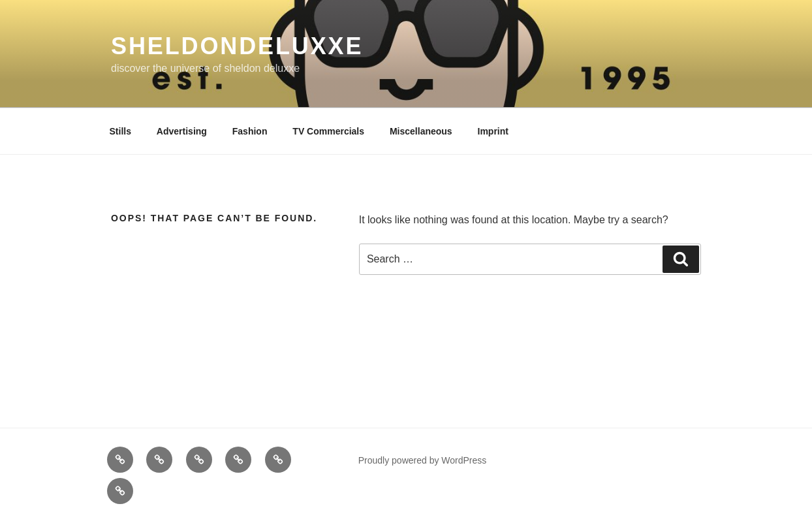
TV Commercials (328, 131)
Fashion (250, 131)
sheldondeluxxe (237, 46)
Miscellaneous (421, 131)
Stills (120, 131)
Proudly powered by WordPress (423, 460)
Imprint (493, 131)
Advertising (182, 131)
